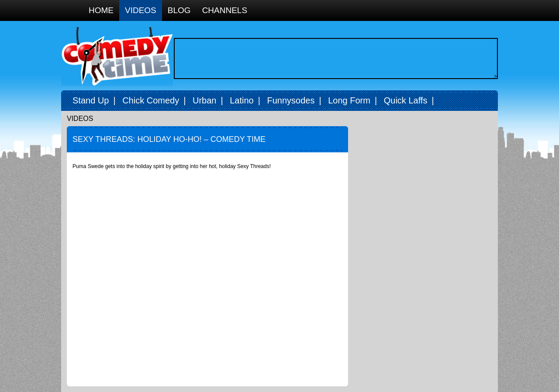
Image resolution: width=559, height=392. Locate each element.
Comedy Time (117, 57)
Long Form (349, 100)
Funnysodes (291, 100)
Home (101, 10)
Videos (141, 10)
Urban (204, 100)
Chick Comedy (151, 100)
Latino (242, 100)
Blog (179, 10)
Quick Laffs (406, 100)
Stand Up (91, 100)
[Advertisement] (334, 58)
